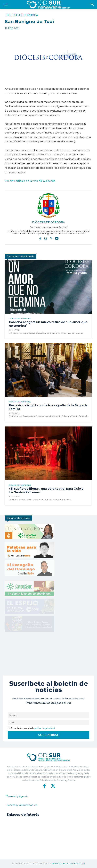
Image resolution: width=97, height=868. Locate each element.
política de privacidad (45, 728)
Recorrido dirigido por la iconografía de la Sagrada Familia (48, 407)
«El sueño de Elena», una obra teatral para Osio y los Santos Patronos (46, 490)
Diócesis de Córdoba (22, 15)
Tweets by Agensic (17, 796)
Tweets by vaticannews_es (22, 805)
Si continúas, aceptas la (31, 728)
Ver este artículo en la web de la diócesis (30, 181)
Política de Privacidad (63, 863)
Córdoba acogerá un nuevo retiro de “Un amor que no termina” (48, 324)
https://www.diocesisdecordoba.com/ (48, 227)
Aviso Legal (79, 863)
